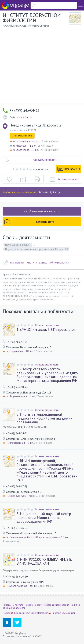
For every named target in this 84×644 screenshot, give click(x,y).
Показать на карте (22, 136)
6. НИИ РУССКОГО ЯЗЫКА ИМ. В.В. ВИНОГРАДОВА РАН (44, 561)
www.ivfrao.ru (24, 117)
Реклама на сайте (34, 605)
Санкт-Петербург (39, 613)
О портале (18, 605)
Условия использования (57, 605)
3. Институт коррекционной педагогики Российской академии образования (45, 418)
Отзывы (43, 192)
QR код (55, 192)
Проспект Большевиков (64, 613)
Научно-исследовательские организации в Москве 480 (37, 249)
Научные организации (18, 245)
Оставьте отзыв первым (47, 325)
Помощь (7, 605)
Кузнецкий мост (22, 613)
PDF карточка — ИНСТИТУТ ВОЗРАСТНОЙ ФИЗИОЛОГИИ (36, 263)
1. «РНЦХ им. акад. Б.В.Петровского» (46, 330)
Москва (6, 613)
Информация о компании (19, 192)
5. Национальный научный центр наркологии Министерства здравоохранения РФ (44, 518)
